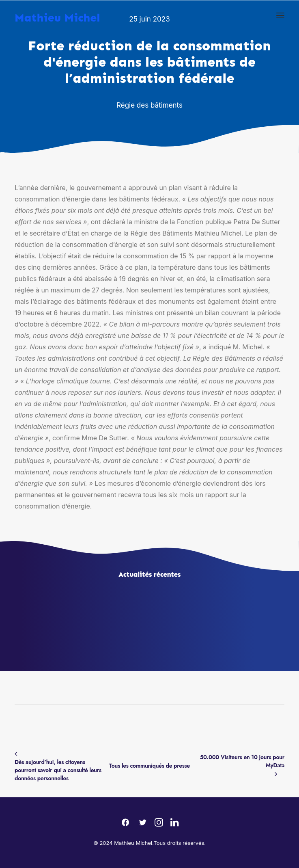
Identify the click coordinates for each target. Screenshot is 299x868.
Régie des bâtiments (149, 105)
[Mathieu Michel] (57, 14)
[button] (280, 15)
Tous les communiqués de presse (149, 766)
